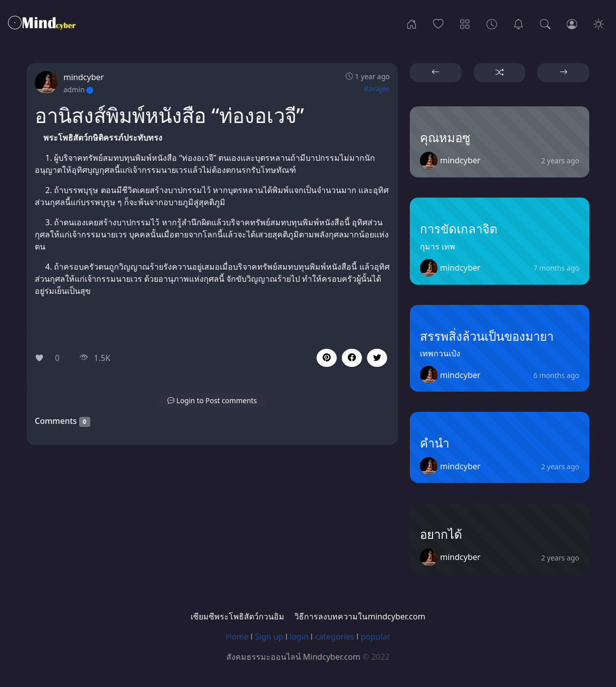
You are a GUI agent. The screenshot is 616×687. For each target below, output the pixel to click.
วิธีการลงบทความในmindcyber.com (360, 616)
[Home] (412, 23)
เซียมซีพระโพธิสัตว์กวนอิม (237, 616)
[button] (352, 358)
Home (237, 637)
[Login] (572, 23)
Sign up (269, 637)
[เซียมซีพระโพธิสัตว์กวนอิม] (518, 23)
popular (375, 637)
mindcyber (84, 77)
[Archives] (492, 23)
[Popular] (438, 23)
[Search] (545, 23)
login (299, 637)
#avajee (377, 88)
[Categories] (465, 23)
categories (335, 637)
